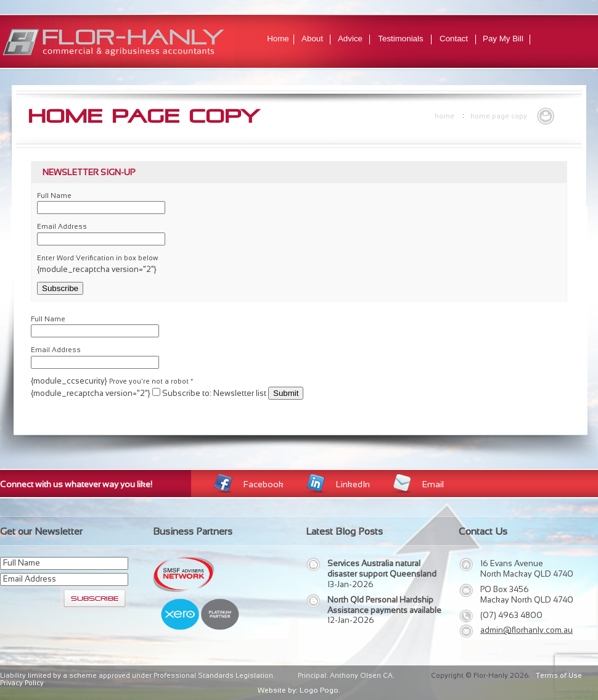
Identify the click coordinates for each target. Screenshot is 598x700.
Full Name (54, 196)
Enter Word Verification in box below (97, 258)
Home (278, 39)
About (312, 39)
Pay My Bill (503, 39)
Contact (454, 39)
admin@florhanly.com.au (526, 630)
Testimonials (400, 39)
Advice (350, 39)
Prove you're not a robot (151, 381)
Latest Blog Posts (344, 531)
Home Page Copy (499, 116)
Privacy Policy (22, 683)
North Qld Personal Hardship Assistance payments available (384, 605)
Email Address (62, 226)
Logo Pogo (319, 690)
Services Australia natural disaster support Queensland (382, 569)
